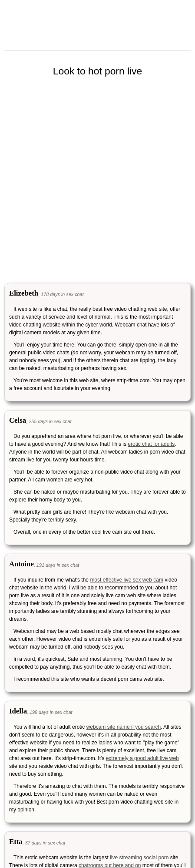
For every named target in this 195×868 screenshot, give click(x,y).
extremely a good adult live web (142, 758)
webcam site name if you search (124, 727)
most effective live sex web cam (127, 580)
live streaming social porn (139, 858)
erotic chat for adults (151, 444)
